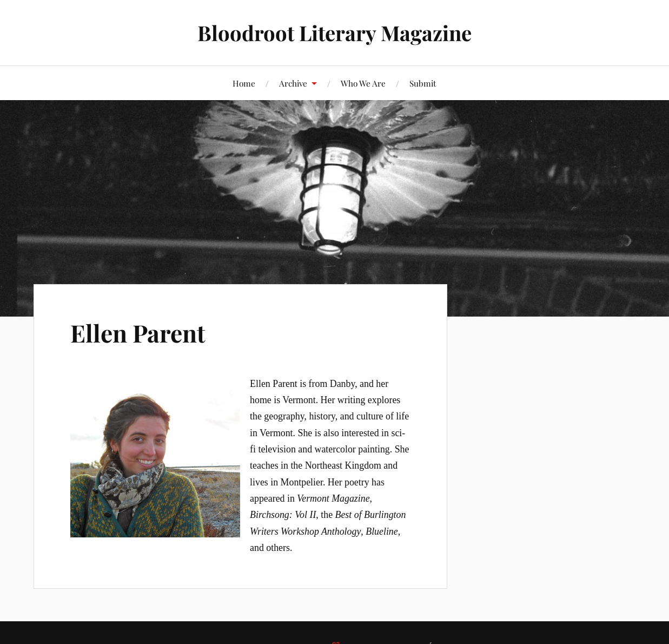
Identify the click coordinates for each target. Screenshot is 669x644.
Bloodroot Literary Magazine (334, 33)
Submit (423, 83)
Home (244, 83)
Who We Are (363, 83)
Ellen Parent (138, 333)
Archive (293, 83)
